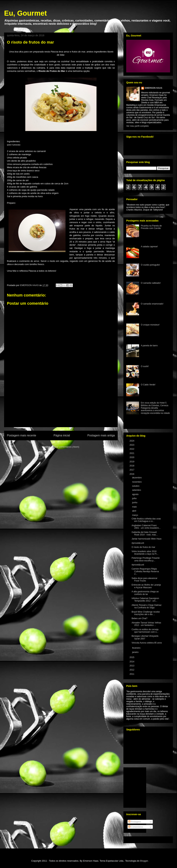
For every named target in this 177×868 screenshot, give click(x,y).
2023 (132, 445)
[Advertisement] (61, 407)
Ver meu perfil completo (137, 126)
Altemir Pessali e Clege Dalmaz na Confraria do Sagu (147, 606)
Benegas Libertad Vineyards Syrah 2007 (145, 637)
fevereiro (137, 648)
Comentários (136, 827)
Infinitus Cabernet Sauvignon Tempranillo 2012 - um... (145, 600)
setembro (137, 490)
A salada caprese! (149, 247)
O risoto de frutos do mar (143, 547)
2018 (132, 466)
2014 (132, 662)
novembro (137, 482)
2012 (132, 670)
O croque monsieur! (150, 325)
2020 (132, 457)
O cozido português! (150, 265)
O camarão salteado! (151, 283)
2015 (132, 657)
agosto (136, 494)
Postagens (135, 822)
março (135, 515)
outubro (136, 486)
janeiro (136, 652)
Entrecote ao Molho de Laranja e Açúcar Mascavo (146, 586)
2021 (132, 453)
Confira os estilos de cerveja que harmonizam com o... (145, 631)
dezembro (137, 478)
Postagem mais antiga (101, 435)
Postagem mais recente (22, 435)
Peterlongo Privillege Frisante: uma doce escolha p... (146, 559)
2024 (132, 441)
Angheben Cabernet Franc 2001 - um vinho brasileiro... (146, 527)
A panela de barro (149, 346)
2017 (132, 470)
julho (135, 498)
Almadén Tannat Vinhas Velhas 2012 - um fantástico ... (146, 624)
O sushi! (145, 366)
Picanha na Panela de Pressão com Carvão (151, 227)
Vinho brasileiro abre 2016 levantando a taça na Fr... (145, 553)
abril (134, 511)
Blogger (144, 861)
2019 (132, 462)
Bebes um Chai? (140, 618)
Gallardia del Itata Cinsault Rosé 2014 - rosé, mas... (145, 533)
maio (135, 507)
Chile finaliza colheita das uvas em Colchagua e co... (146, 520)
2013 (132, 666)
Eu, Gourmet (25, 13)
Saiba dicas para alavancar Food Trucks (145, 579)
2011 (132, 674)
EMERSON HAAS (153, 88)
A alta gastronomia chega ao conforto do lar (145, 593)
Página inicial (62, 435)
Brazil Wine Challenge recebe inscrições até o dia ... (146, 613)
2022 (132, 449)
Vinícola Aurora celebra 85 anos (147, 643)
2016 (132, 474)
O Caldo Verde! (148, 385)
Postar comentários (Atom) (65, 447)
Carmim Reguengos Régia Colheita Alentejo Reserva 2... (145, 571)
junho (135, 503)
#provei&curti (138, 543)
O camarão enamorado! (152, 304)
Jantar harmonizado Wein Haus (147, 539)
